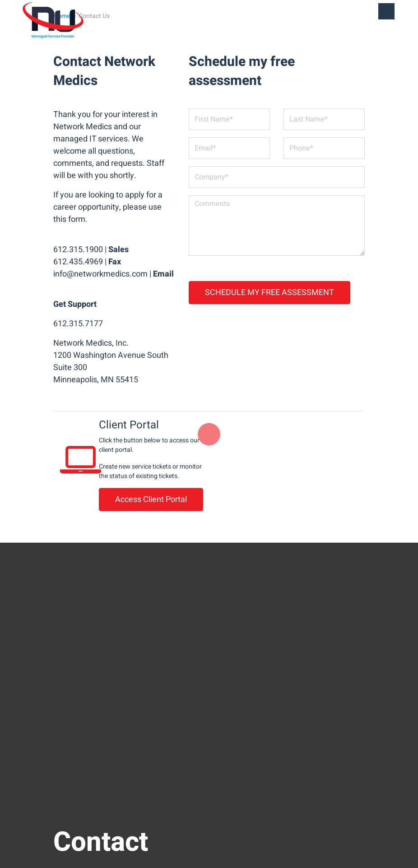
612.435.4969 (78, 262)
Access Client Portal (151, 500)
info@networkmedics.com (100, 274)
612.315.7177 (78, 324)
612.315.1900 (78, 250)
